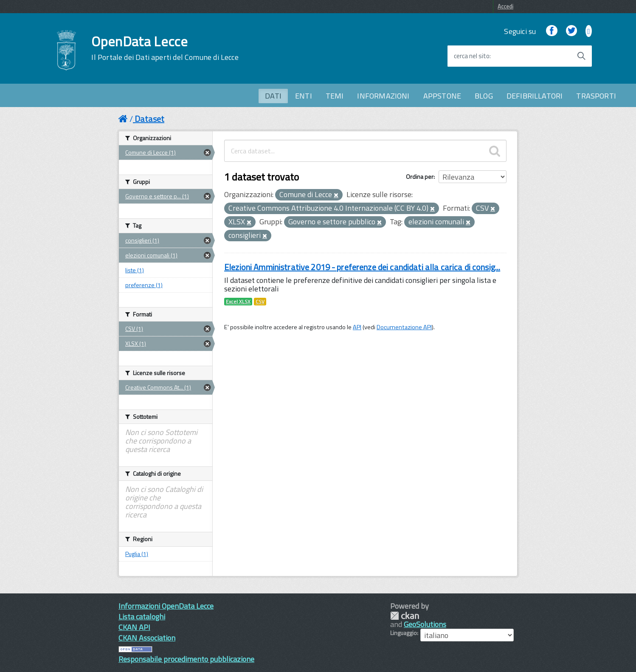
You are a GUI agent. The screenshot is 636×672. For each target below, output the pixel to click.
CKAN (405, 616)
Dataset (149, 119)
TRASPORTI (596, 96)
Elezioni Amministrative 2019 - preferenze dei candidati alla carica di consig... (362, 267)
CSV (260, 302)
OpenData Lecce (165, 48)
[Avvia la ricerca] (581, 56)
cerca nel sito (472, 56)
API (357, 327)
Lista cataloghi (142, 617)
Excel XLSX (238, 302)
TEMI (335, 96)
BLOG (484, 96)
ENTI (304, 96)
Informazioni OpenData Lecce (166, 606)
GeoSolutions (425, 624)
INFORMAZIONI (383, 96)
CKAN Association (147, 638)
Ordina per (420, 176)
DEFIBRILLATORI (535, 96)
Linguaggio (404, 633)
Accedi (505, 6)
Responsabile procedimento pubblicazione (186, 659)
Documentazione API (404, 327)
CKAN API (134, 627)
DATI (273, 96)
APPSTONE (442, 96)
